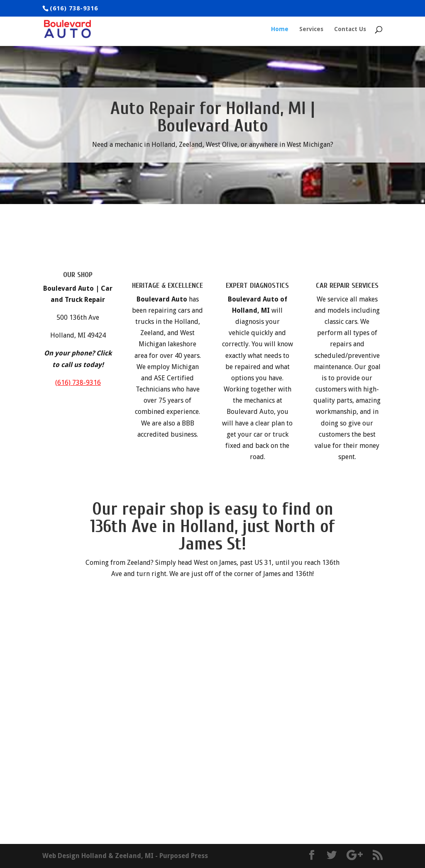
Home (280, 29)
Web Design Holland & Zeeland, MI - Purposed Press (125, 856)
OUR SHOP (78, 275)
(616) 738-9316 (78, 383)
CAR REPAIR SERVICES (347, 286)
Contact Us (350, 29)
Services (311, 29)
